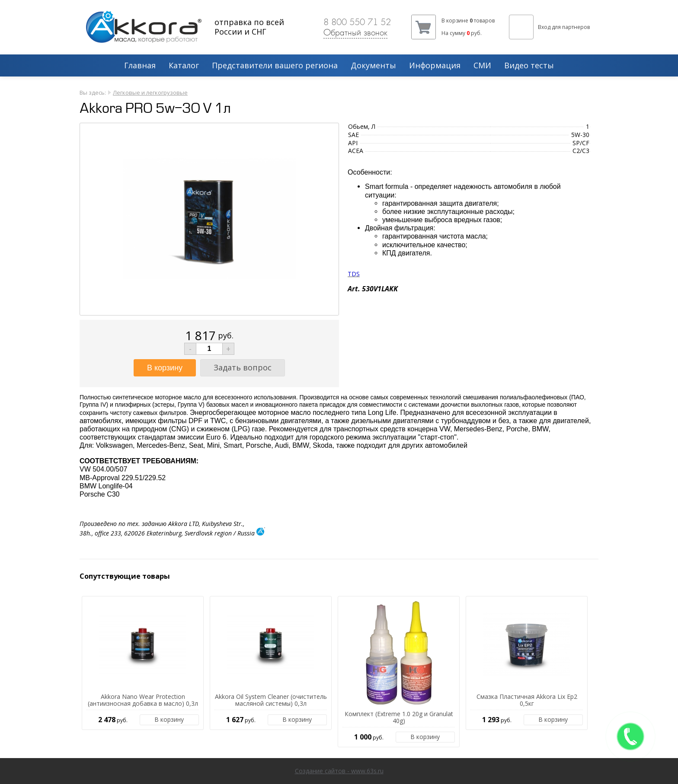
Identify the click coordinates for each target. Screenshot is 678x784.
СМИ (482, 66)
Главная (140, 66)
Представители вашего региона (275, 66)
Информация (435, 66)
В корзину (169, 719)
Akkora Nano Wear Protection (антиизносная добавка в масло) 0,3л (143, 701)
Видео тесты (529, 66)
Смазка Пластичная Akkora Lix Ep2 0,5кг (527, 701)
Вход (544, 27)
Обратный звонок (355, 32)
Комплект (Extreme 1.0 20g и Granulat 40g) (399, 718)
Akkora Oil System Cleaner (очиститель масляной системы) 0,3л (271, 701)
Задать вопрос (243, 367)
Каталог (184, 66)
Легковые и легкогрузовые (150, 92)
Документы (373, 66)
